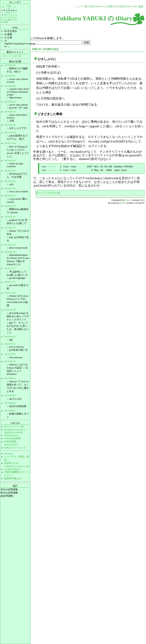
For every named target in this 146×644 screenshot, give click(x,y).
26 (11, 20)
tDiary (128, 200)
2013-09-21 (10, 344)
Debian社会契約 (13, 438)
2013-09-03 (10, 354)
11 (9, 15)
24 (6, 20)
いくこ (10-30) (13, 56)
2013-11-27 (10, 282)
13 (13, 15)
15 (2, 17)
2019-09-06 (10, 86)
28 (16, 20)
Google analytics (12, 469)
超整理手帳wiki (13, 479)
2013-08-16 (10, 378)
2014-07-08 (10, 143)
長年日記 (52, 49)
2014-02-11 (10, 228)
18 (9, 17)
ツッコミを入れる (48, 193)
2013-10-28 (10, 310)
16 (4, 17)
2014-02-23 (10, 206)
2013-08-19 (10, 361)
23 (4, 20)
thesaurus (9, 454)
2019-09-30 (10, 65)
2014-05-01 (10, 181)
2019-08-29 (10, 112)
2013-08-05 (10, 411)
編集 (141, 6)
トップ (79, 6)
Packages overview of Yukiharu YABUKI (15, 431)
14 (16, 15)
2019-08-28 (10, 125)
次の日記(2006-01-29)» (126, 6)
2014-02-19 (10, 217)
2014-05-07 (10, 161)
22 (2, 20)
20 (13, 17)
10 (6, 15)
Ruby (123, 203)
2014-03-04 (10, 188)
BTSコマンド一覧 (14, 427)
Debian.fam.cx (11, 435)
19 (11, 17)
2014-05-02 (10, 171)
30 (4, 22)
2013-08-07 (10, 395)
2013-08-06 (10, 403)
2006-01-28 (39, 49)
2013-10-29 (10, 293)
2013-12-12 (10, 268)
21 (16, 17)
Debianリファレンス (15, 448)
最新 (111, 6)
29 (2, 22)
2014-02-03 (10, 252)
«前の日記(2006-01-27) (96, 6)
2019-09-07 (10, 76)
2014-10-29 (10, 133)
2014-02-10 (10, 245)
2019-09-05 (10, 102)
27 (13, 20)
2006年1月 (9, 7)
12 (11, 15)
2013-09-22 (10, 337)
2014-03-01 (10, 196)
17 (6, 17)
